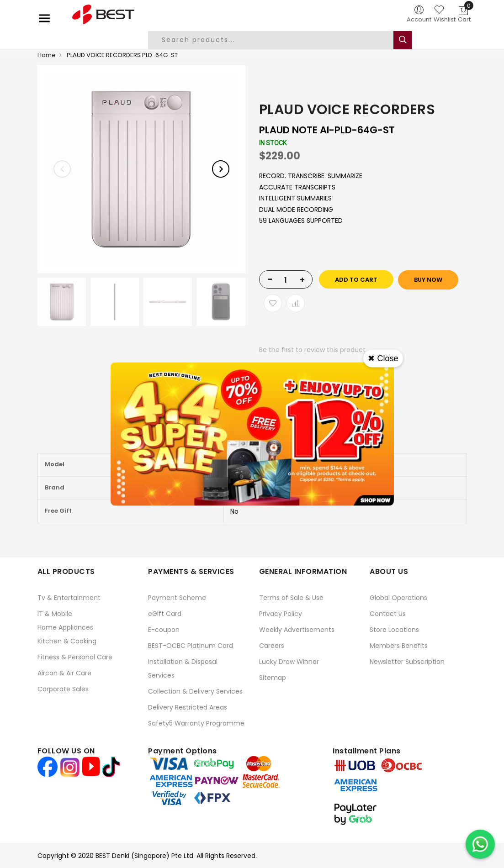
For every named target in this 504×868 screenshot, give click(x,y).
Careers (272, 646)
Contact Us (388, 614)
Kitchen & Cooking (67, 641)
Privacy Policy (281, 614)
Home (47, 55)
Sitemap (273, 678)
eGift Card (165, 614)
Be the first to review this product (312, 350)
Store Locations (394, 630)
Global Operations (398, 598)
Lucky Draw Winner (289, 662)
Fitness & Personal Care (75, 657)
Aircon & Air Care (64, 673)
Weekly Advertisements (297, 630)
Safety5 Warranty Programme (196, 723)
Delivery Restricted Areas (188, 707)
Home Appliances (65, 627)
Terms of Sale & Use (291, 598)
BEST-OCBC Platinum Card (191, 646)
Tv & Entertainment (69, 598)
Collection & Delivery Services (195, 691)
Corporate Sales (63, 689)
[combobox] (278, 40)
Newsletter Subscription (407, 662)
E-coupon (164, 630)
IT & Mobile (55, 614)
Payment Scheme (177, 598)
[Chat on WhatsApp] (480, 844)
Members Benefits (399, 646)
